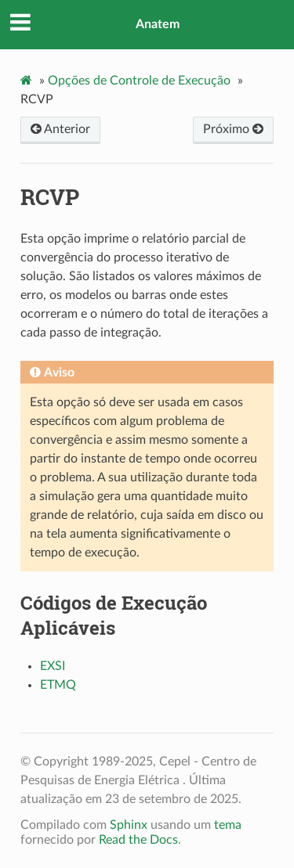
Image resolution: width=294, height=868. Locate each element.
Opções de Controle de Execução (139, 81)
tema (228, 825)
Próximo (233, 129)
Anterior (60, 129)
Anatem (158, 24)
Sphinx (129, 825)
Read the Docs (138, 840)
